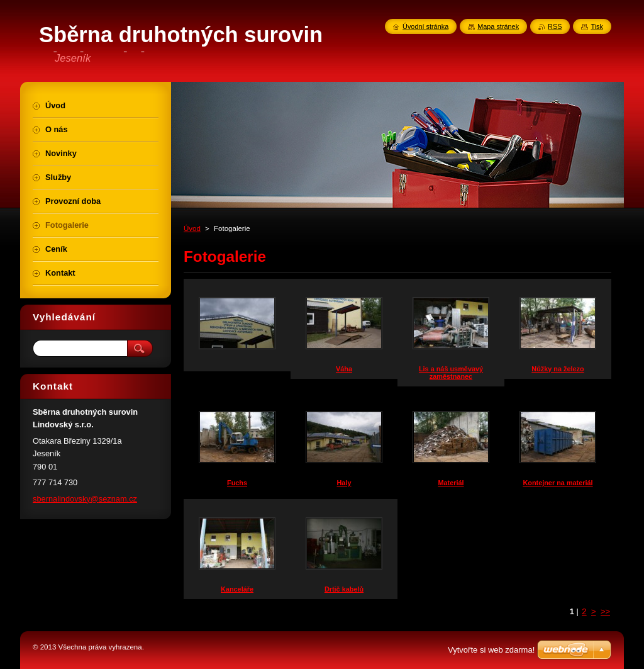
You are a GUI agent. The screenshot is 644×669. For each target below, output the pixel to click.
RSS (555, 26)
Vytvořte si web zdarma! (491, 650)
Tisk (597, 26)
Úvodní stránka (425, 26)
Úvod (192, 228)
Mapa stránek (498, 26)
